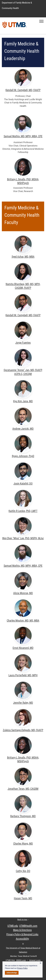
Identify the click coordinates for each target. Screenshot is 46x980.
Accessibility (22, 939)
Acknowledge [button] (12, 973)
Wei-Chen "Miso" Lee (23, 538)
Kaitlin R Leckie (23, 511)
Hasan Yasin (23, 898)
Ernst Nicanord (23, 648)
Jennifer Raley (23, 703)
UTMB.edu (13, 926)
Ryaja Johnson (23, 456)
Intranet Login (35, 960)
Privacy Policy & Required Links (22, 934)
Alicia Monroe (23, 593)
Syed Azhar (23, 257)
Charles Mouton (23, 621)
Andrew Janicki (23, 429)
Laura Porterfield (23, 675)
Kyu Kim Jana (23, 401)
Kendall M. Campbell (23, 90)
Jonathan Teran (23, 789)
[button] (41, 21)
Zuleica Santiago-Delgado (23, 730)
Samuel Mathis (23, 136)
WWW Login (21, 960)
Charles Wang (23, 844)
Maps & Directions (22, 930)
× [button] (40, 963)
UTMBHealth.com (28, 926)
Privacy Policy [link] (22, 968)
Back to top (23, 920)
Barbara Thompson (23, 816)
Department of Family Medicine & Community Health (17, 5)
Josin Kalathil (23, 483)
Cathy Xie (23, 871)
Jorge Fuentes (23, 343)
